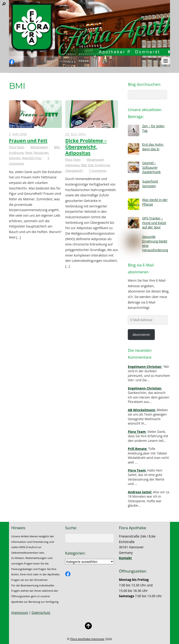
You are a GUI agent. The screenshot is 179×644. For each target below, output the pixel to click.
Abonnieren (141, 335)
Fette (28, 153)
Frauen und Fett (28, 141)
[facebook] (12, 62)
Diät (91, 165)
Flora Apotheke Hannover (87, 639)
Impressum (20, 613)
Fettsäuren (41, 153)
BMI (57, 147)
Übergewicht (74, 171)
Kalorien (15, 158)
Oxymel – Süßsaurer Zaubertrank (151, 167)
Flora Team (17, 147)
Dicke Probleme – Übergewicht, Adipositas (86, 147)
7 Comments (98, 171)
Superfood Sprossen (150, 183)
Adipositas (72, 165)
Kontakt (125, 558)
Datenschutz (41, 613)
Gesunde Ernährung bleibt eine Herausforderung (155, 243)
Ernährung (16, 153)
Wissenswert (39, 147)
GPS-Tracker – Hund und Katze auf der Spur (154, 223)
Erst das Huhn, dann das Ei (153, 147)
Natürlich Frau (32, 158)
